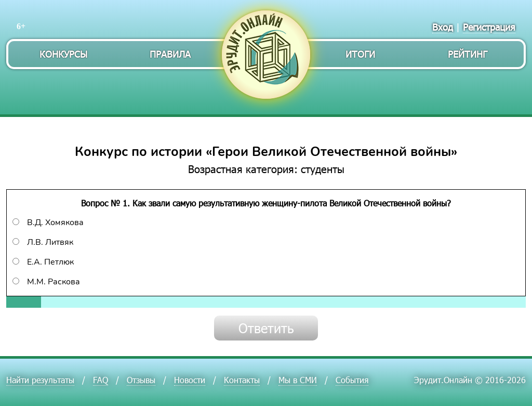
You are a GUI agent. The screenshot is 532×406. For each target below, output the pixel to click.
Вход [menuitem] (443, 27)
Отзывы (141, 380)
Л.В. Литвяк (43, 242)
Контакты (242, 380)
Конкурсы (63, 54)
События (352, 380)
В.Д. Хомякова (48, 222)
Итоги (360, 54)
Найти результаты (40, 380)
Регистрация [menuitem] (489, 27)
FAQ (101, 380)
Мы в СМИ (298, 380)
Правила (170, 54)
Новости (190, 380)
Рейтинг (468, 54)
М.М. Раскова (46, 282)
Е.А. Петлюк (43, 262)
